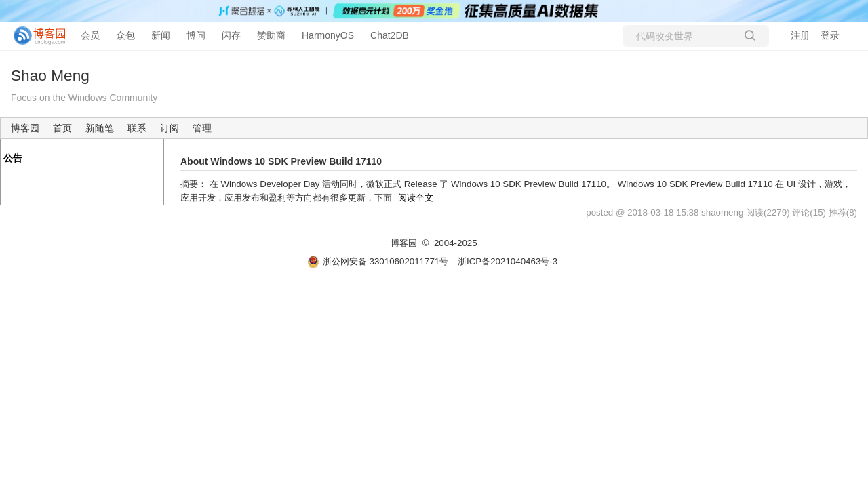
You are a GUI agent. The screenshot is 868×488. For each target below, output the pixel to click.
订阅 (170, 128)
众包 (125, 35)
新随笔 (100, 128)
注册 (800, 35)
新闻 (161, 35)
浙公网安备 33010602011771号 (378, 261)
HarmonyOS (328, 35)
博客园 (25, 128)
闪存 (231, 35)
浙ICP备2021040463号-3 (508, 261)
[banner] (34, 36)
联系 (137, 128)
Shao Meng (50, 75)
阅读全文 (416, 198)
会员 (90, 35)
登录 (830, 35)
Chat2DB (390, 35)
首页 (62, 128)
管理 (202, 128)
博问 (196, 35)
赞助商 (271, 35)
